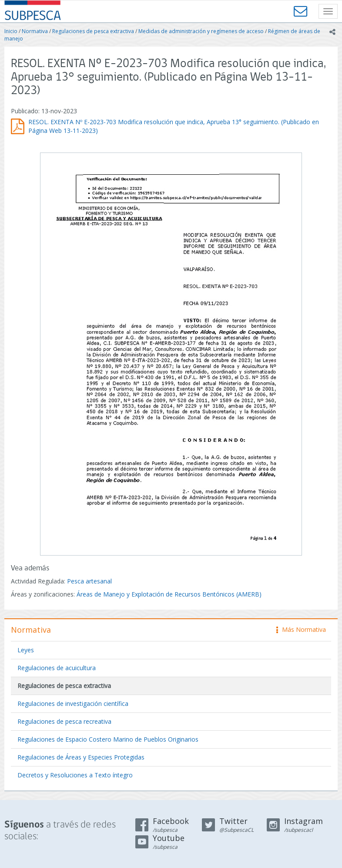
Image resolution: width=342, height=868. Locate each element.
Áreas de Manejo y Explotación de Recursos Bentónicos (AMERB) (169, 594)
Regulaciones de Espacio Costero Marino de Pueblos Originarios (108, 739)
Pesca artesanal (89, 581)
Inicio (11, 31)
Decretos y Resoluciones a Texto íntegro (75, 775)
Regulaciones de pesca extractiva (93, 31)
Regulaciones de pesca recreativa (64, 721)
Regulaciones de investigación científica (73, 704)
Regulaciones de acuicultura (57, 668)
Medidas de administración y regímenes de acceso (201, 31)
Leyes (26, 650)
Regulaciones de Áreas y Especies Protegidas (81, 757)
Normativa (35, 31)
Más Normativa (301, 629)
